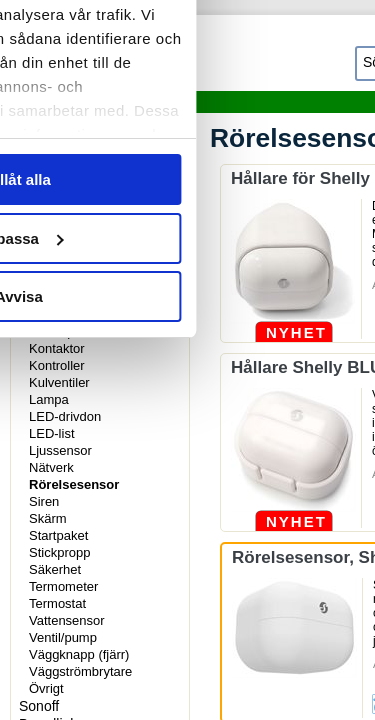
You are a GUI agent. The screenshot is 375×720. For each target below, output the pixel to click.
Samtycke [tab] (69, 123)
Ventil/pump (63, 637)
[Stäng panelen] (343, 58)
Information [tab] (188, 123)
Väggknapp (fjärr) (79, 654)
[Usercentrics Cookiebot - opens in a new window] (222, 58)
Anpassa (188, 522)
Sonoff (39, 706)
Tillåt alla (188, 463)
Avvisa (188, 580)
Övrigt (46, 688)
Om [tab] (305, 123)
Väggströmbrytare (80, 671)
